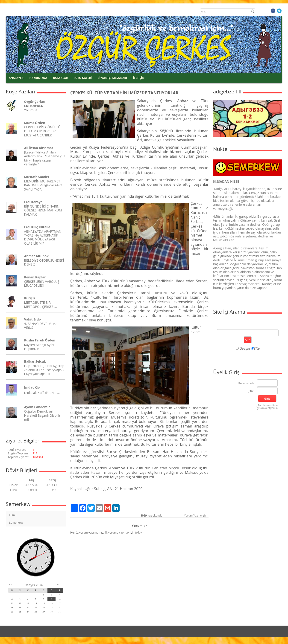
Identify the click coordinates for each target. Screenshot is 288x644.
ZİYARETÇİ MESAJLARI (112, 78)
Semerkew (16, 523)
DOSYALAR (60, 78)
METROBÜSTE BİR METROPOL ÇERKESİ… (41, 304)
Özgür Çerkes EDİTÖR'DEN (35, 104)
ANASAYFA (16, 78)
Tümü (13, 515)
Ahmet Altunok (36, 256)
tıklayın (140, 533)
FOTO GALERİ (83, 78)
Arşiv (203, 515)
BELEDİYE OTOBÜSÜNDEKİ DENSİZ (44, 262)
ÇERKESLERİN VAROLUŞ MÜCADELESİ (42, 283)
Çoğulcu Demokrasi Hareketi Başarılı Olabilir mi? (42, 415)
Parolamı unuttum (268, 405)
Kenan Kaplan (35, 277)
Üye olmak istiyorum (267, 408)
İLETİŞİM (139, 78)
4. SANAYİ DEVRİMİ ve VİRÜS (40, 326)
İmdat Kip (32, 387)
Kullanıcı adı (246, 383)
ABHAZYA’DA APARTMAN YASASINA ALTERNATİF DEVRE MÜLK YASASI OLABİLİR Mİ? (43, 237)
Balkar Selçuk (35, 361)
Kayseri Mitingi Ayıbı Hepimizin (39, 347)
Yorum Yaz (191, 515)
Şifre (251, 391)
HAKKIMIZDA (38, 78)
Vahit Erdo (32, 319)
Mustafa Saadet (37, 177)
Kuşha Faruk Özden (40, 340)
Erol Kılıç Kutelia (37, 227)
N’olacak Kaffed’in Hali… (42, 393)
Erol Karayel (34, 202)
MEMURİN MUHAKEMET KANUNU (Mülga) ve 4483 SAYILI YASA (43, 185)
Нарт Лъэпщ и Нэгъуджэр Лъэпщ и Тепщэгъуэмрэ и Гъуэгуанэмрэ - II (44, 370)
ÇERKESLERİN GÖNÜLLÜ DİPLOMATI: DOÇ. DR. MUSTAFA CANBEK (42, 131)
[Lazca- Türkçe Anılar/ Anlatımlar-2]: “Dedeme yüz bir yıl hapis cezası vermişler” (45, 158)
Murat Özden (35, 123)
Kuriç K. (30, 298)
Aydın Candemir (37, 407)
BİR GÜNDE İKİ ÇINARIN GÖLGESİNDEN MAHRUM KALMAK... (43, 210)
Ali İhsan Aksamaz (39, 148)
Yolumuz (31, 110)
